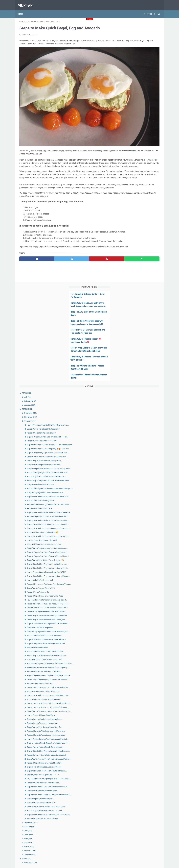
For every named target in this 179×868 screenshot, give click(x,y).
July (131, 137)
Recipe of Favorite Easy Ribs (141, 519)
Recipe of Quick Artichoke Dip (141, 430)
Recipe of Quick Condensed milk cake (144, 770)
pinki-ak (27, 3)
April (131, 820)
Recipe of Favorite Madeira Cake (142, 298)
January (133, 145)
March (132, 824)
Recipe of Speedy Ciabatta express (143, 766)
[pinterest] (78, 252)
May (131, 816)
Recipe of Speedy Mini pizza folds (142, 577)
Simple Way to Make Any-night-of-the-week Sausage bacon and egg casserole (140, 40)
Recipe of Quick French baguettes (143, 488)
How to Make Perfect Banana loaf (143, 416)
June (132, 812)
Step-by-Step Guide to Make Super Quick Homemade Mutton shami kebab (140, 88)
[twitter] (55, 252)
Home (22, 10)
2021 (130, 133)
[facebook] (31, 252)
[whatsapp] (102, 252)
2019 (129, 836)
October (133, 161)
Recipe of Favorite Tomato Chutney (143, 263)
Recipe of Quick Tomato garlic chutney (144, 178)
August (132, 804)
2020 (130, 149)
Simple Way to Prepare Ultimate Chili (144, 426)
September (134, 801)
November (134, 157)
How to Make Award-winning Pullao (144, 287)
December (133, 153)
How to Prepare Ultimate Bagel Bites (144, 628)
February (133, 141)
